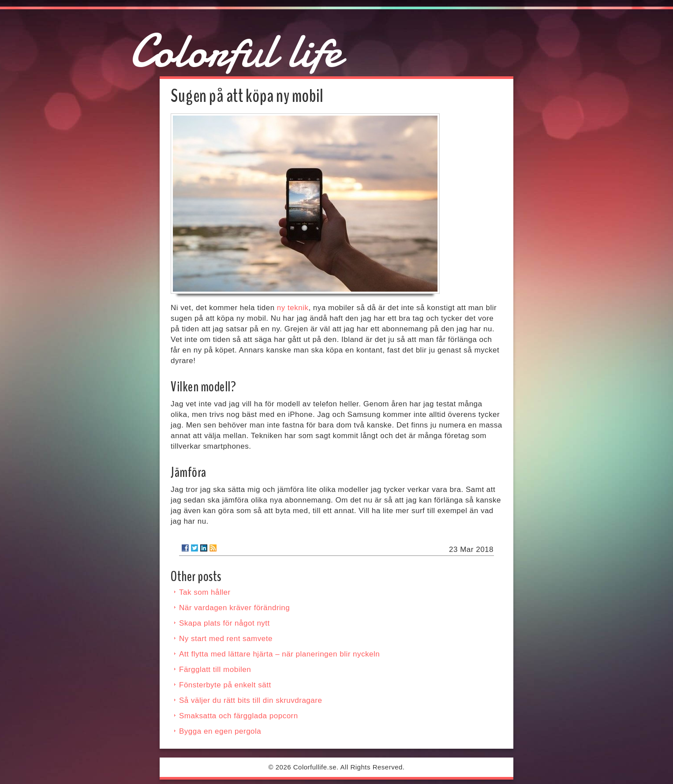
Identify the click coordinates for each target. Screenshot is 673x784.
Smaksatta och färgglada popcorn (239, 716)
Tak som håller (205, 592)
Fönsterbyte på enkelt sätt (225, 685)
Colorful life (236, 51)
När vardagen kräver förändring (234, 608)
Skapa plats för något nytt (224, 623)
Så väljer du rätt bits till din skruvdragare (251, 700)
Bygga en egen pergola (220, 731)
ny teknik (293, 308)
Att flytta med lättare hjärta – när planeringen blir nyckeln (279, 654)
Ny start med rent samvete (226, 639)
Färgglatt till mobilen (215, 670)
